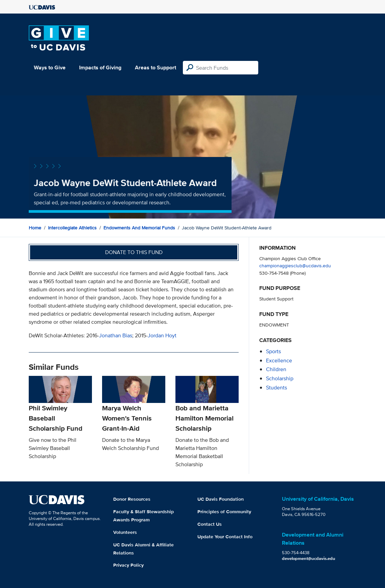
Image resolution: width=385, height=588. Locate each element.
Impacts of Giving (100, 67)
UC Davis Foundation (221, 499)
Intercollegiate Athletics (72, 228)
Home (35, 228)
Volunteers (125, 532)
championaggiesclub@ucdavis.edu (295, 265)
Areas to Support (155, 67)
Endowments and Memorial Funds (139, 228)
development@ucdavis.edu (309, 558)
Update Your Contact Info (225, 537)
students (276, 388)
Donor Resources (132, 499)
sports (273, 351)
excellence (279, 360)
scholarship (280, 378)
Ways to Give (50, 67)
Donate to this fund (134, 252)
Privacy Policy (128, 565)
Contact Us (210, 524)
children (276, 369)
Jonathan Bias (116, 335)
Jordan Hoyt (162, 335)
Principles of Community (224, 512)
